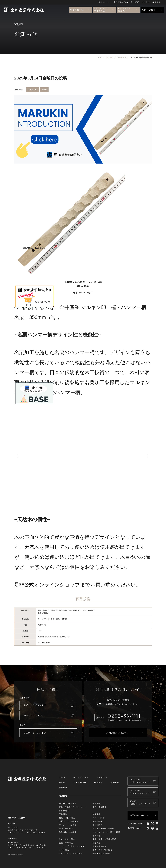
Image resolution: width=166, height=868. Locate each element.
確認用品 (97, 814)
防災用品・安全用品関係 (103, 829)
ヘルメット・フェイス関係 (71, 853)
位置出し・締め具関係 (69, 821)
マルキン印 (32, 89)
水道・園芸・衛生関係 (102, 850)
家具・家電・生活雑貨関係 (104, 839)
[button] (18, 456)
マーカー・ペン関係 (68, 825)
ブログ (44, 89)
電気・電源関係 (99, 807)
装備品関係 (98, 821)
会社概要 (135, 2)
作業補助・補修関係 (68, 832)
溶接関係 (97, 804)
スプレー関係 (98, 818)
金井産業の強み (121, 2)
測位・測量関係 (66, 829)
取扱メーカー (105, 2)
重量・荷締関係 (66, 843)
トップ (62, 778)
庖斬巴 (62, 782)
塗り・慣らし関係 (67, 839)
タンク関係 (98, 825)
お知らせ (146, 2)
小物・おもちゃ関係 (101, 853)
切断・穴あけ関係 (67, 818)
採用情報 (157, 2)
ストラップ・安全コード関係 (72, 846)
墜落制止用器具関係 (68, 804)
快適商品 (97, 843)
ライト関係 (64, 850)
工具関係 (63, 814)
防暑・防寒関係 (99, 846)
